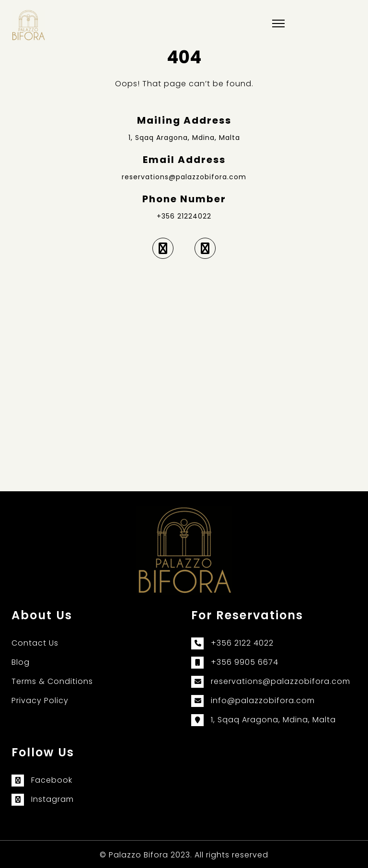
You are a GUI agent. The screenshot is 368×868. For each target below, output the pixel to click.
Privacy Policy (40, 700)
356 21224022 (186, 216)
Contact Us (35, 643)
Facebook (52, 780)
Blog (21, 662)
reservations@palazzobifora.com (184, 177)
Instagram (52, 799)
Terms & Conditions (52, 681)
